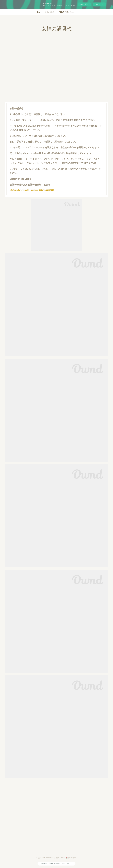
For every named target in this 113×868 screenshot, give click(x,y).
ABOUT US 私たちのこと (67, 12)
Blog (39, 12)
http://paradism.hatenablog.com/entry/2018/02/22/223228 (32, 190)
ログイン (99, 4)
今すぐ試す (84, 4)
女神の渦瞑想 (50, 12)
